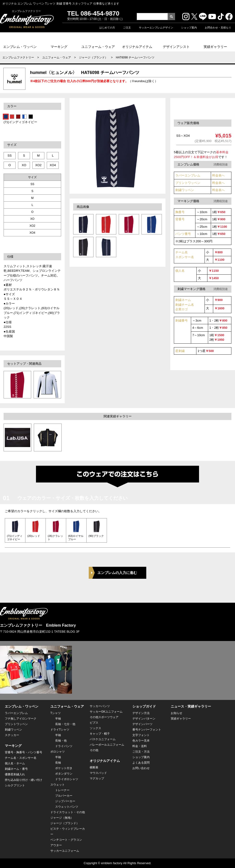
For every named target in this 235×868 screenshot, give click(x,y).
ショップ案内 (189, 28)
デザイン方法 (141, 713)
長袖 (58, 763)
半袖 (58, 719)
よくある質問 (141, 763)
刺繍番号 (182, 321)
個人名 (180, 271)
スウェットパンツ (67, 807)
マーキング (59, 47)
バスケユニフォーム (103, 739)
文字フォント (141, 735)
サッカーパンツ (100, 706)
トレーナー (62, 790)
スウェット (58, 785)
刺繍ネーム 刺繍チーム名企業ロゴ (185, 305)
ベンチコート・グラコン (66, 840)
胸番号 (180, 212)
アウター (56, 845)
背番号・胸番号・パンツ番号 (23, 752)
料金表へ (218, 175)
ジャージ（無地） (62, 818)
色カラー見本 (141, 741)
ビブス (94, 723)
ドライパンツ (64, 746)
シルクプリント (15, 785)
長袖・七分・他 (65, 724)
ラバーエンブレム (188, 175)
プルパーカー (64, 796)
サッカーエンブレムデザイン (156, 28)
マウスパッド (98, 773)
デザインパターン (144, 719)
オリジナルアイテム (137, 47)
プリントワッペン (188, 183)
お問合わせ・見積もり (218, 28)
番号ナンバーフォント (147, 730)
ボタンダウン (64, 774)
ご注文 (127, 28)
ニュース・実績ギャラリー (191, 706)
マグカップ (97, 778)
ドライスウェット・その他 (68, 812)
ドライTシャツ (60, 730)
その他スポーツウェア (104, 717)
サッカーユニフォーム (65, 851)
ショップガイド (144, 706)
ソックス (95, 728)
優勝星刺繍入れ (15, 774)
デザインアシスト (176, 47)
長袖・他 (61, 741)
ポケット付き (64, 768)
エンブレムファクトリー (18, 57)
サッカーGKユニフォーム (106, 712)
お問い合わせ (141, 768)
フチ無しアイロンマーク (21, 719)
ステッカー (12, 735)
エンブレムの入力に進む (117, 573)
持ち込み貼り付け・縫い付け (23, 780)
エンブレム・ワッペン (20, 47)
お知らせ (176, 713)
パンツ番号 (183, 234)
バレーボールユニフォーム (107, 745)
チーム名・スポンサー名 (21, 758)
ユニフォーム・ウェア (98, 47)
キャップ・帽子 (100, 734)
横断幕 (94, 767)
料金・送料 (140, 746)
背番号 (180, 219)
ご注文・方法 (141, 752)
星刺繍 (180, 351)
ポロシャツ (58, 752)
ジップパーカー (65, 801)
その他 (94, 750)
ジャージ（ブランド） (93, 57)
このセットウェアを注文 (205, 109)
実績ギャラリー (215, 47)
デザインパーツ (142, 724)
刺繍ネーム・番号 (16, 769)
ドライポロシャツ (67, 779)
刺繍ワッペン (185, 190)
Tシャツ (56, 713)
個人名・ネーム (15, 763)
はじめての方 (107, 28)
